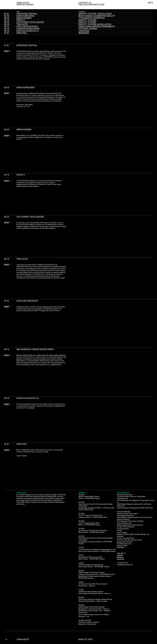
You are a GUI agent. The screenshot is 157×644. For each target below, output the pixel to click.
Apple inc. (22, 33)
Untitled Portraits (27, 27)
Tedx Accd (22, 24)
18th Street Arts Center (30, 22)
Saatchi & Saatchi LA (27, 31)
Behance (120, 557)
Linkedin (120, 555)
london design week (28, 29)
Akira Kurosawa (25, 16)
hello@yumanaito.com (91, 5)
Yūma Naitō (23, 639)
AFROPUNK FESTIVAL (27, 14)
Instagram (120, 559)
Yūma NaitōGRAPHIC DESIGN (25, 4)
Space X (20, 20)
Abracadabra (24, 18)
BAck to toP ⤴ (86, 640)
